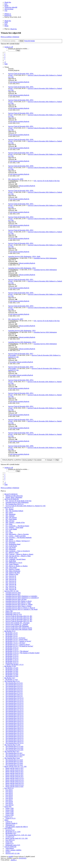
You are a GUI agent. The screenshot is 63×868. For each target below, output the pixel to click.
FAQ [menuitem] (6, 4)
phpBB (10, 857)
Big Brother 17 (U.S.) (12, 660)
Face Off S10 (9, 805)
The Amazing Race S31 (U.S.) (15, 733)
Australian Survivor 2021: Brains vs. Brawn (19, 601)
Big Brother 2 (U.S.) (12, 634)
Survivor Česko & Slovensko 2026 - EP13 (21, 393)
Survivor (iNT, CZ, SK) (11, 591)
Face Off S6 (9, 798)
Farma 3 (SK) (10, 812)
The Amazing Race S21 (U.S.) (15, 716)
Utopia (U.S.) (8, 817)
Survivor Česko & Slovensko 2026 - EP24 (21, 217)
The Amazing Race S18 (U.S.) (15, 711)
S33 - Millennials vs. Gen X (14, 563)
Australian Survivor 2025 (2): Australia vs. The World (21, 609)
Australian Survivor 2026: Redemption (45, 258)
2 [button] (5, 54)
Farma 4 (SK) (10, 813)
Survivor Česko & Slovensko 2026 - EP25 (21, 204)
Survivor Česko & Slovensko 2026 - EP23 (21, 230)
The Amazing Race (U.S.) (12, 681)
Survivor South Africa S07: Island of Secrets (19, 628)
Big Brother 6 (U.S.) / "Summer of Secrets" (18, 641)
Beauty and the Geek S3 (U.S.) (15, 782)
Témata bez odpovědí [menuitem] (11, 7)
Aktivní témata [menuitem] (9, 9)
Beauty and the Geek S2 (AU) (14, 770)
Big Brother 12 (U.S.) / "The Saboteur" (17, 651)
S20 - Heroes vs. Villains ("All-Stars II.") (18, 541)
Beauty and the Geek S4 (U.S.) (15, 783)
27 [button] (5, 62)
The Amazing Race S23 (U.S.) (15, 720)
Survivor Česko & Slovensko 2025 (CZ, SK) (19, 621)
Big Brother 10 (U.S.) (12, 648)
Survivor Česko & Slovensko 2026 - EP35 (21, 87)
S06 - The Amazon (11, 517)
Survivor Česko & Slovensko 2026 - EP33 (21, 100)
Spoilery (8, 852)
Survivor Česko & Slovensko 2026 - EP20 (21, 293)
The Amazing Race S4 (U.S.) (14, 688)
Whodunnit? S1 (10, 825)
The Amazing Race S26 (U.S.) (15, 725)
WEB (6, 22)
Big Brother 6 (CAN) (12, 676)
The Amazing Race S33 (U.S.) (15, 736)
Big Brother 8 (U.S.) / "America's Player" (18, 644)
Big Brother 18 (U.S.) (12, 661)
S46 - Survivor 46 (11, 584)
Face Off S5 (9, 797)
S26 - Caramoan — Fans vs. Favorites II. (18, 551)
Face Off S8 (9, 802)
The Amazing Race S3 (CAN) (14, 750)
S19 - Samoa (9, 539)
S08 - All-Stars (10, 521)
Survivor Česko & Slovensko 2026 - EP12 (21, 406)
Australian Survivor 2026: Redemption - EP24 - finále (24, 256)
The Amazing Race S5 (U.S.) (14, 690)
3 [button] (5, 56)
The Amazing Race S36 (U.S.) (15, 741)
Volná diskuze (10, 848)
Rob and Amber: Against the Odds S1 (17, 827)
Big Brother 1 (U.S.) (12, 633)
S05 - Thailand (10, 516)
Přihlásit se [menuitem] (8, 14)
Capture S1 (9, 822)
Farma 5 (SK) (10, 815)
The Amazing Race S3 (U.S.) (14, 686)
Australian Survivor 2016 (13, 593)
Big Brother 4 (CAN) (12, 673)
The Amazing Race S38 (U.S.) (15, 504)
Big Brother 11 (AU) (12, 680)
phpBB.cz (14, 860)
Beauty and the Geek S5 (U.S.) (15, 785)
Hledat (22, 41)
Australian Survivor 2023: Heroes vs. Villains (19, 604)
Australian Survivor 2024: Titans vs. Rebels (18, 606)
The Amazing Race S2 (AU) (14, 753)
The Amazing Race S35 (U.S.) (15, 740)
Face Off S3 (9, 793)
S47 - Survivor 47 (11, 586)
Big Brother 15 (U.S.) (12, 656)
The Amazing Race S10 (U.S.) (15, 698)
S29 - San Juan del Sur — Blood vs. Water (18, 556)
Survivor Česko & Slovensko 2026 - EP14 (21, 380)
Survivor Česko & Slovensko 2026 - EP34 (21, 74)
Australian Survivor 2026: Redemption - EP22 (22, 268)
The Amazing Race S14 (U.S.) (15, 705)
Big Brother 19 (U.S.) (12, 663)
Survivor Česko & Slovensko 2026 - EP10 (21, 433)
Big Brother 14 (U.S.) (12, 655)
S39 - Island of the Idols (13, 573)
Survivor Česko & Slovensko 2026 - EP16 (21, 367)
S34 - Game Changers (12, 564)
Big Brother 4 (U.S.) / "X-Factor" (15, 638)
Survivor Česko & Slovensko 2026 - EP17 (21, 354)
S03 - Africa (9, 512)
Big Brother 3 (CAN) (12, 671)
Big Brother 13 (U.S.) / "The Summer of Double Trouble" (23, 653)
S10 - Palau (9, 524)
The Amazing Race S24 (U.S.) (15, 721)
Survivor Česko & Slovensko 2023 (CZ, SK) (19, 618)
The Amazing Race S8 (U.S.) (14, 695)
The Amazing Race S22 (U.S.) (15, 718)
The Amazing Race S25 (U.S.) (15, 723)
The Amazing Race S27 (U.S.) (15, 726)
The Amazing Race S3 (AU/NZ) (15, 755)
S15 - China (9, 533)
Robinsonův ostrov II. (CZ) (14, 614)
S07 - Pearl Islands (11, 519)
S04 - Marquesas (11, 514)
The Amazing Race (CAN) (12, 745)
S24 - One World (11, 548)
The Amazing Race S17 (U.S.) (15, 710)
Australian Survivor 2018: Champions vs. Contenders (21, 596)
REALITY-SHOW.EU (11, 494)
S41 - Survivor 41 (11, 576)
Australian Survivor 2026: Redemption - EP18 (22, 342)
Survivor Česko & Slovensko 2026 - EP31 (21, 126)
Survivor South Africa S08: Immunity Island (19, 629)
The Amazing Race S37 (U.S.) (15, 743)
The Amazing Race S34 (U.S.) (15, 738)
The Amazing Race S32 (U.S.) (15, 735)
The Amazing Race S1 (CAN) (14, 746)
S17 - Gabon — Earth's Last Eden (16, 536)
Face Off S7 (9, 800)
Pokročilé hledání (30, 41)
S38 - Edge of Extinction (13, 571)
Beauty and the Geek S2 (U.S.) (15, 780)
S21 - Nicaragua (10, 543)
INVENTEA (23, 858)
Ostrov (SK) (9, 611)
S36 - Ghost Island (11, 568)
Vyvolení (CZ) (10, 837)
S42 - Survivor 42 (11, 578)
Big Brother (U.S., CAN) (13, 832)
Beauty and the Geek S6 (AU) (14, 777)
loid (11, 75)
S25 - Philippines (11, 549)
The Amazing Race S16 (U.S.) (15, 708)
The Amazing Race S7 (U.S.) (14, 693)
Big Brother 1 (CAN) (12, 668)
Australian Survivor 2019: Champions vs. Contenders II (22, 598)
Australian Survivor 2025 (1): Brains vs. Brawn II (20, 608)
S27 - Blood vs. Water (12, 553)
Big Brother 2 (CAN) (12, 670)
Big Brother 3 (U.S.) (12, 636)
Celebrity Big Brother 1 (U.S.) (15, 665)
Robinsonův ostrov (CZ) (13, 613)
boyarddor (13, 355)
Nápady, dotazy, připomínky (14, 497)
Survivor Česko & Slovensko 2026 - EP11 (21, 420)
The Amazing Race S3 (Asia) (14, 763)
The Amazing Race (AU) (12, 751)
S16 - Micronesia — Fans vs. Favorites (17, 534)
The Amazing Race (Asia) (12, 758)
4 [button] (5, 57)
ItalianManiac (14, 181)
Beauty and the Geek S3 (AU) (14, 771)
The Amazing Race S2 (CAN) (14, 748)
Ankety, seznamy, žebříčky (13, 850)
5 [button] (5, 59)
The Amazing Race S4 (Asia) (14, 765)
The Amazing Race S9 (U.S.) (14, 696)
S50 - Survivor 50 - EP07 (16, 319)
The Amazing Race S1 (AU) (14, 756)
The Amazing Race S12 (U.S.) (15, 701)
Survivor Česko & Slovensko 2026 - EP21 (21, 280)
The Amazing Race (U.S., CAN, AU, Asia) (18, 835)
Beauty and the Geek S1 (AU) (14, 768)
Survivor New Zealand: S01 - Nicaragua (17, 623)
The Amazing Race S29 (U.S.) (15, 730)
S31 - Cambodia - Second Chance (16, 559)
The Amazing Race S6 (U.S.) (14, 691)
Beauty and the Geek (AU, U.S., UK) (15, 766)
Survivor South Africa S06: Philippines (17, 626)
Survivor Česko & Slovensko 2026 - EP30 (21, 139)
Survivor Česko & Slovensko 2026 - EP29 (21, 153)
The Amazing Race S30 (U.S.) (15, 731)
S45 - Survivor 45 (11, 583)
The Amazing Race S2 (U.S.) (14, 685)
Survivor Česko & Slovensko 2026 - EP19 (21, 306)
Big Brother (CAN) (10, 666)
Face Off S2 (9, 792)
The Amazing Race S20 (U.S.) (15, 715)
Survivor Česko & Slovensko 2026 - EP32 (21, 113)
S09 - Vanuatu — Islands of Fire (15, 522)
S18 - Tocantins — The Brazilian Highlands (19, 538)
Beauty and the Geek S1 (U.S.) (15, 778)
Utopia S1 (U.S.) (11, 818)
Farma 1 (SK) (10, 808)
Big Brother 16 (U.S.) (12, 658)
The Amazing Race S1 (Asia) (14, 760)
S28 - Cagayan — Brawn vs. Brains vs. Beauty (19, 554)
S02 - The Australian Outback (14, 511)
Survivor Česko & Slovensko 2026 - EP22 (21, 243)
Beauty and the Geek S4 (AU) (14, 773)
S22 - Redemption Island (13, 544)
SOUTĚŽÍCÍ (8, 828)
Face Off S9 (9, 803)
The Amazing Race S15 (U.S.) (15, 706)
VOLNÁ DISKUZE (10, 847)
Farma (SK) (8, 807)
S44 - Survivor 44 (11, 579)
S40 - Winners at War (12, 574)
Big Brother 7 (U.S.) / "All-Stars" (15, 643)
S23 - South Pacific (11, 546)
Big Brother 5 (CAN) (12, 675)
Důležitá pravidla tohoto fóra (14, 496)
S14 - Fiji (8, 531)
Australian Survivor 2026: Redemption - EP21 (22, 331)
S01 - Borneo (9, 509)
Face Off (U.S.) (9, 788)
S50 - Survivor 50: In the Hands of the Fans (47, 181)
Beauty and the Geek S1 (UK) (14, 787)
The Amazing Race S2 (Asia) (14, 761)
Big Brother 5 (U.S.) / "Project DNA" (17, 639)
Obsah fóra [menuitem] (8, 2)
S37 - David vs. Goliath (13, 569)
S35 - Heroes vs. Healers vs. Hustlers (17, 566)
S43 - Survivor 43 (11, 581)
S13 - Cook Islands (11, 529)
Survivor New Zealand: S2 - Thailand (17, 624)
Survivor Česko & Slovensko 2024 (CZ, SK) (19, 619)
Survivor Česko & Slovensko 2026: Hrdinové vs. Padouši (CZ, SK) (26, 506)
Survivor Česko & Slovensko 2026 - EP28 (21, 166)
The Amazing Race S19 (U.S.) (15, 713)
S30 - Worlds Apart (11, 558)
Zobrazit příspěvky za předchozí (18, 460)
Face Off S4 (9, 795)
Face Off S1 (9, 790)
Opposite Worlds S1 (11, 823)
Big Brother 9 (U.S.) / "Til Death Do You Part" (19, 646)
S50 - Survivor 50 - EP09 (16, 179)
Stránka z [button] (9, 47)
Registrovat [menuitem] (8, 15)
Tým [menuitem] (6, 11)
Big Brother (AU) (10, 678)
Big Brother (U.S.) (10, 631)
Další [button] (6, 64)
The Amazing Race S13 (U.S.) (15, 703)
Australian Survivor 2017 (13, 594)
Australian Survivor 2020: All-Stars (16, 599)
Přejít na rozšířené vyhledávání (10, 37)
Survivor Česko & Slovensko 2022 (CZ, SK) (19, 616)
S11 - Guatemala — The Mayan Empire (17, 526)
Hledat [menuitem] (6, 6)
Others (6, 820)
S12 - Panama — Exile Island (14, 527)
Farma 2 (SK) (10, 810)
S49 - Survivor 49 (11, 589)
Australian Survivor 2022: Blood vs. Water (18, 603)
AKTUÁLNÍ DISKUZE (12, 499)
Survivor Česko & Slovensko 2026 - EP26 (21, 191)
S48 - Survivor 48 (11, 588)
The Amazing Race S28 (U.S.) (15, 728)
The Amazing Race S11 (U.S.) (15, 700)
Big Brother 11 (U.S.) (12, 649)
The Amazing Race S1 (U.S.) (14, 683)
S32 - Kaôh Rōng (11, 561)
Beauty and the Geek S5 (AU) (14, 775)
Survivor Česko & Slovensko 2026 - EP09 (21, 446)
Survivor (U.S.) (9, 507)
